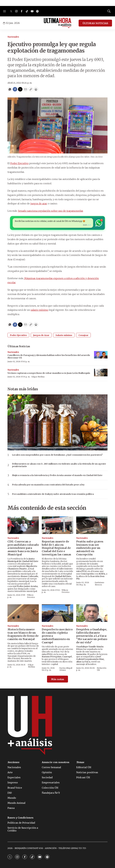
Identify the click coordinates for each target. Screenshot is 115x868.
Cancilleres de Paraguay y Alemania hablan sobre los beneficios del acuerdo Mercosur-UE (49, 356)
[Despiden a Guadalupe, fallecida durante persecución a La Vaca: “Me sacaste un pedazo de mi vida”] (92, 613)
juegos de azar (39, 204)
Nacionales (13, 37)
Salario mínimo (64, 335)
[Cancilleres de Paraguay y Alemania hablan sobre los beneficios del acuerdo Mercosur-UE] (101, 355)
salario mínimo (40, 310)
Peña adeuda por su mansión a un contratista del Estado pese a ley (48, 485)
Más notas (57, 679)
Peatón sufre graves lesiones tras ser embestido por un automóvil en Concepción (90, 548)
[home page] (58, 23)
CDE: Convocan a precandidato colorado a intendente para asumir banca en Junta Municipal (23, 548)
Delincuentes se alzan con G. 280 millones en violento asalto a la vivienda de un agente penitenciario (59, 465)
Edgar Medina (38, 377)
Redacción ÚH (102, 669)
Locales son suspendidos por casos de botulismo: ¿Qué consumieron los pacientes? (57, 455)
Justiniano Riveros (100, 584)
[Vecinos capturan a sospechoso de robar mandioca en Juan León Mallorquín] (101, 373)
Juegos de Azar (41, 335)
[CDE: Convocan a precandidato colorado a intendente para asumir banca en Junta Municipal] (23, 525)
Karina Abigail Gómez (66, 669)
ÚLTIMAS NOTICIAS (95, 23)
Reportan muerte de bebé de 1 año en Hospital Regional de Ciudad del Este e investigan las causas (56, 548)
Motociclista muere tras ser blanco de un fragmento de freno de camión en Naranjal (23, 634)
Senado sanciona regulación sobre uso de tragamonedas (51, 211)
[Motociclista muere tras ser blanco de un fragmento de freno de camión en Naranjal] (23, 613)
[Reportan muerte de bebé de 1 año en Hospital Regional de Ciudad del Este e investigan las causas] (57, 525)
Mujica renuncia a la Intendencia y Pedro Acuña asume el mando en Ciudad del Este (57, 475)
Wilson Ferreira (31, 596)
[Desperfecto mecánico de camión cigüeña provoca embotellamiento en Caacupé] (57, 613)
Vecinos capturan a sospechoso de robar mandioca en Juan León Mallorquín (49, 373)
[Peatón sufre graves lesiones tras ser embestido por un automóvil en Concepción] (92, 525)
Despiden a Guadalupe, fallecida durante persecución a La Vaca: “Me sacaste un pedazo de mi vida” (92, 636)
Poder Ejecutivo (19, 163)
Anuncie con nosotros (56, 762)
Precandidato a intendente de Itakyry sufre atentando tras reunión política (53, 494)
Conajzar (83, 335)
